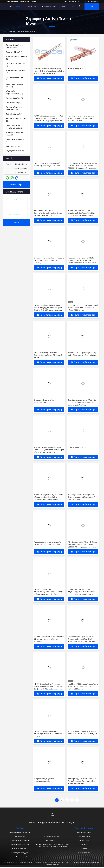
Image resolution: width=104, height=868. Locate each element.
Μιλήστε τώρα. (17, 184)
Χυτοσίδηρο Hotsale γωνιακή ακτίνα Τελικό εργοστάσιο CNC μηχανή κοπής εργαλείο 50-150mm (82, 118)
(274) (15, 46)
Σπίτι (10, 6)
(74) (15, 72)
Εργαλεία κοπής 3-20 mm (77, 69)
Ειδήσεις (84, 846)
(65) (16, 58)
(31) (15, 86)
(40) (16, 65)
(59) (16, 79)
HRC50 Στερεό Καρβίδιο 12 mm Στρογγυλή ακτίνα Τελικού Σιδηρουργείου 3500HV (49, 356)
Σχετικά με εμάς (31, 6)
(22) (16, 141)
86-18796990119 (91, 1)
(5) (14, 127)
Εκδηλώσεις (64, 6)
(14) (14, 134)
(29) (17, 120)
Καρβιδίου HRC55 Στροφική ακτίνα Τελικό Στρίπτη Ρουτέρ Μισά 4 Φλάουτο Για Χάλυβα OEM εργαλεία (83, 308)
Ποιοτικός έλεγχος (84, 842)
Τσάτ (93, 6)
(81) (15, 98)
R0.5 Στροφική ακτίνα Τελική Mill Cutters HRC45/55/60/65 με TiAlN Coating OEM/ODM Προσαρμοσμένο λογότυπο (82, 166)
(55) (14, 52)
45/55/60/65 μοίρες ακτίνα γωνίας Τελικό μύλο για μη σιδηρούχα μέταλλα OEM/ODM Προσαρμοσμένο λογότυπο (49, 118)
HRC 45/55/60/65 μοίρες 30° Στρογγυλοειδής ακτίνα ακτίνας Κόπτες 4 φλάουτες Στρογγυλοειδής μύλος (49, 213)
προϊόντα (11, 32)
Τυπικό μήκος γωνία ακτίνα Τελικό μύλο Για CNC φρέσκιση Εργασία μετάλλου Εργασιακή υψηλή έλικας (82, 403)
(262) (14, 108)
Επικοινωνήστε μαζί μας (48, 6)
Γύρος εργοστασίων (84, 838)
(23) (14, 114)
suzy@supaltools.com (73, 1)
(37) (14, 92)
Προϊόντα (18, 6)
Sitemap (84, 850)
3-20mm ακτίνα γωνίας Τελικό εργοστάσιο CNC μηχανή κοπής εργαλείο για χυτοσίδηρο (49, 261)
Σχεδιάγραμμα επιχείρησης (84, 834)
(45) (13, 103)
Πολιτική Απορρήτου (84, 854)
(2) (13, 146)
